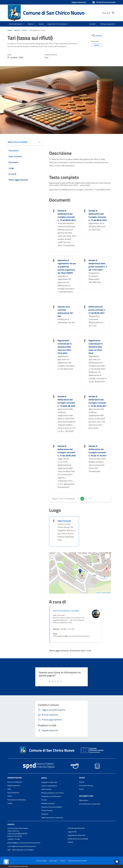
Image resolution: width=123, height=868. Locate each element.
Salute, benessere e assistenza (52, 818)
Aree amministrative (15, 782)
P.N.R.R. (71, 842)
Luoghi (10, 803)
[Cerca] (113, 13)
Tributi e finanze (47, 810)
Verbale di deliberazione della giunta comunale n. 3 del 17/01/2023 (98, 265)
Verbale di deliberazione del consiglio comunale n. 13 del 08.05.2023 (67, 215)
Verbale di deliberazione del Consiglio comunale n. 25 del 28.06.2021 (98, 401)
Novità (17, 30)
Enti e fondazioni (13, 793)
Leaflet (98, 593)
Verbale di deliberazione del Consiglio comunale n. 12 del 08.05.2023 (98, 215)
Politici (10, 796)
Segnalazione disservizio (76, 835)
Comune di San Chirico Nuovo (54, 13)
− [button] (52, 559)
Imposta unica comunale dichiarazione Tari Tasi (65, 311)
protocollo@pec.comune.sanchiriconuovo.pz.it (24, 843)
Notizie (82, 782)
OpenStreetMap (106, 593)
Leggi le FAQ (72, 832)
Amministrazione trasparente (90, 804)
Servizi (44, 778)
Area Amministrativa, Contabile (66, 611)
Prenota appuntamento (76, 828)
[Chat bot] (117, 862)
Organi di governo (14, 785)
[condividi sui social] (97, 35)
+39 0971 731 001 (14, 839)
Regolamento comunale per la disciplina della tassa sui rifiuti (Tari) (96, 347)
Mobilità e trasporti (48, 803)
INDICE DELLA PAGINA (17, 142)
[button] (104, 2)
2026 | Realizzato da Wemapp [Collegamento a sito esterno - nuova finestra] (18, 866)
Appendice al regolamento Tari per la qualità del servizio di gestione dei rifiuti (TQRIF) (67, 267)
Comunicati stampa (86, 785)
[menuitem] (92, 24)
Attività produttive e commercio (52, 793)
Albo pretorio (84, 800)
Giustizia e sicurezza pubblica (52, 807)
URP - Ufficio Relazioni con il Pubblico (21, 850)
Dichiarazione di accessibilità (78, 839)
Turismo (44, 800)
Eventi (81, 789)
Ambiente (45, 814)
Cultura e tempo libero (49, 786)
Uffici (9, 789)
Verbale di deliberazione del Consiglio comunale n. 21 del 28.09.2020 (67, 451)
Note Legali (53, 861)
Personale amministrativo (17, 800)
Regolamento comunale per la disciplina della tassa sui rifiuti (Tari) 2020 (65, 347)
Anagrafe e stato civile (49, 782)
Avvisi (24, 30)
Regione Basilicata (79, 2)
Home (10, 30)
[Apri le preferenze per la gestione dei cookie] (6, 862)
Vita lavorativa (46, 789)
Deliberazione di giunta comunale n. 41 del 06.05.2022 (97, 310)
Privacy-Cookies (42, 861)
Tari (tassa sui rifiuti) (37, 30)
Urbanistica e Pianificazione (51, 796)
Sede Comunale (64, 521)
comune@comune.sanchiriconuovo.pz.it (22, 846)
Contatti (11, 824)
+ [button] (52, 555)
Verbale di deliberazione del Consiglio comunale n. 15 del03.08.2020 (66, 401)
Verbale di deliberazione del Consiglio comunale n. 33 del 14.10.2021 (98, 451)
